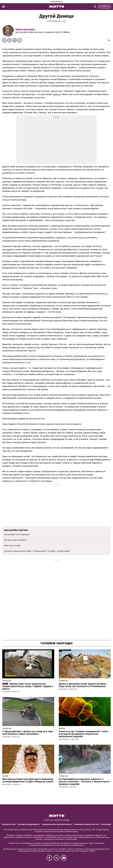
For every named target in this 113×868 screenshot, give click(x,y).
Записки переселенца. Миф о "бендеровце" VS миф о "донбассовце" (37, 551)
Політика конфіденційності (29, 824)
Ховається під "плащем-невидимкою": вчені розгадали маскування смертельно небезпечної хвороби (83, 734)
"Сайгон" (56, 94)
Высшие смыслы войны (15, 540)
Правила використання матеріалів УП (57, 824)
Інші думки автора (16, 530)
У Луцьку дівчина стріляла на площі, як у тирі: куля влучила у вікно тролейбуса (28, 733)
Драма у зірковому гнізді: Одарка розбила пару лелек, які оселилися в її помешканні (82, 685)
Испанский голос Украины (17, 534)
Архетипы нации (12, 545)
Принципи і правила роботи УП (87, 824)
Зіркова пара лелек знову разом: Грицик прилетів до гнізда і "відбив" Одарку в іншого (28, 686)
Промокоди (106, 824)
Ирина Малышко (25, 30)
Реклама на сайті (9, 824)
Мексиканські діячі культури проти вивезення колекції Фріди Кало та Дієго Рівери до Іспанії (28, 780)
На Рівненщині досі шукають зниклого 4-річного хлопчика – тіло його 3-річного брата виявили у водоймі (84, 782)
